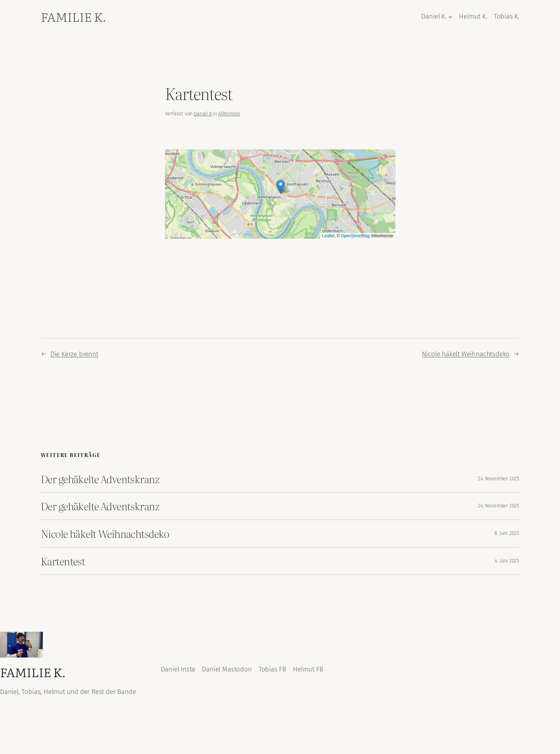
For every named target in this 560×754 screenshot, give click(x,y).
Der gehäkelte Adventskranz (100, 479)
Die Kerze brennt (74, 354)
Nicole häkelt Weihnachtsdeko (466, 354)
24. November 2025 (499, 479)
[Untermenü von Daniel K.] (450, 17)
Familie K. (73, 16)
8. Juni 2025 (507, 533)
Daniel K (203, 114)
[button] (281, 187)
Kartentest (63, 561)
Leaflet (328, 236)
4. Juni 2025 (507, 561)
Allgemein (229, 114)
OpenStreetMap (355, 236)
